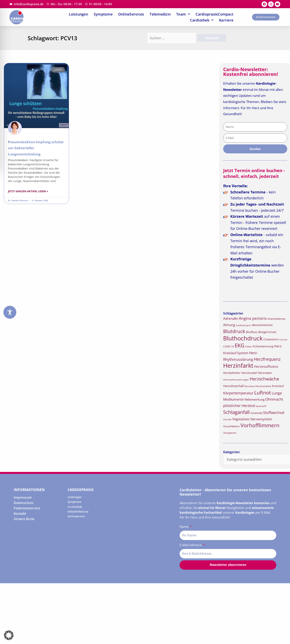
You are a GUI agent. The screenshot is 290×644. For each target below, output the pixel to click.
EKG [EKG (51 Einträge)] (240, 346)
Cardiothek (202, 20)
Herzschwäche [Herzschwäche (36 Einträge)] (264, 379)
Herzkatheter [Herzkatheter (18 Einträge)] (232, 373)
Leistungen (78, 14)
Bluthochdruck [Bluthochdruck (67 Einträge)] (243, 338)
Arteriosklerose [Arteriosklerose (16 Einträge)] (276, 319)
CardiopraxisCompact (214, 14)
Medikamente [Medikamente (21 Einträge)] (233, 399)
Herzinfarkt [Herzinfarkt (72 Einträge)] (238, 366)
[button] (9, 635)
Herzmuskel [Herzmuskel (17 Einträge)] (249, 373)
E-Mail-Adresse (191, 545)
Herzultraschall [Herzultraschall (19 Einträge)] (233, 386)
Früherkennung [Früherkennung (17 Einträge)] (263, 346)
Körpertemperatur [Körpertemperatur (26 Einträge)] (238, 393)
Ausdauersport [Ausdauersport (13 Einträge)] (244, 325)
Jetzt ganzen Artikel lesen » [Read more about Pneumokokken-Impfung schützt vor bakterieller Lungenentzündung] (28, 191)
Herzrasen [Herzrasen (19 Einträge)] (265, 373)
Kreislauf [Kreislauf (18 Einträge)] (278, 386)
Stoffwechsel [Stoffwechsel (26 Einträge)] (274, 413)
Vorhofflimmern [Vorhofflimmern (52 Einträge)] (260, 425)
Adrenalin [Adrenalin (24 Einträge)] (231, 318)
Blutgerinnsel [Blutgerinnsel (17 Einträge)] (267, 332)
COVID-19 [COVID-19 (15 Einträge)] (229, 347)
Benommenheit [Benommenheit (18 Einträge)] (262, 325)
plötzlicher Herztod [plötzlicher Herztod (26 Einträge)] (239, 406)
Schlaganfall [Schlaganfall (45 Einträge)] (236, 412)
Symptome (103, 14)
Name (184, 527)
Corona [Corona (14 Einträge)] (283, 340)
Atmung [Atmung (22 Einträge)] (229, 325)
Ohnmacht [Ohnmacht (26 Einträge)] (274, 399)
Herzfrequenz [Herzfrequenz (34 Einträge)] (267, 359)
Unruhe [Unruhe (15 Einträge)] (227, 419)
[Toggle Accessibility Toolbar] (10, 312)
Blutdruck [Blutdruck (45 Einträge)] (234, 331)
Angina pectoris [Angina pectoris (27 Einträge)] (253, 318)
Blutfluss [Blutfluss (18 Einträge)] (252, 332)
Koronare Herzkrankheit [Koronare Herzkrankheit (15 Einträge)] (258, 386)
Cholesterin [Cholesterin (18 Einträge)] (271, 339)
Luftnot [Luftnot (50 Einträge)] (263, 392)
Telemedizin (160, 14)
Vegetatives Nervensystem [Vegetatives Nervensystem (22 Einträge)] (252, 419)
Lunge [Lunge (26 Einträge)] (277, 393)
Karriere (226, 20)
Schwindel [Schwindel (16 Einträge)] (256, 413)
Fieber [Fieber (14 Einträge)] (249, 347)
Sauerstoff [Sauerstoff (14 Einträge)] (261, 406)
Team (183, 14)
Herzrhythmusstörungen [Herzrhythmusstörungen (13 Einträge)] (236, 380)
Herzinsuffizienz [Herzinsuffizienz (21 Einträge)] (266, 367)
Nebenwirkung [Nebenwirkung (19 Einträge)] (254, 399)
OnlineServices (131, 14)
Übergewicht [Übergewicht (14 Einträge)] (230, 433)
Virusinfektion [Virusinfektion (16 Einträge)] (231, 426)
